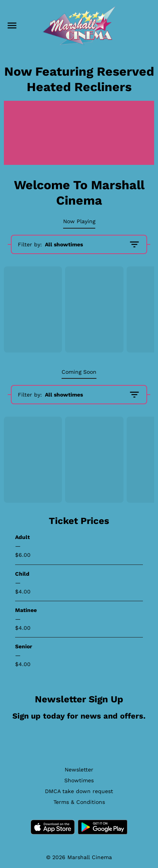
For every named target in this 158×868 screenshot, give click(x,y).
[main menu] (12, 25)
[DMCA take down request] (79, 791)
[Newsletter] (79, 770)
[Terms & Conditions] (79, 802)
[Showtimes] (79, 780)
